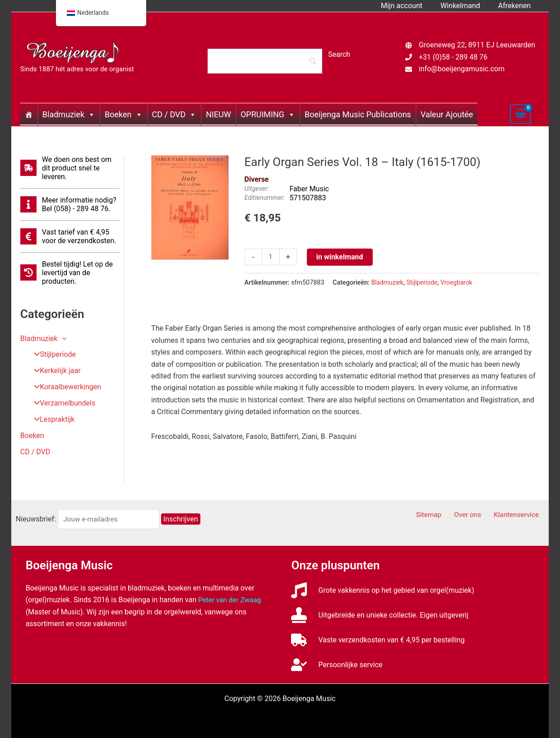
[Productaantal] (271, 257)
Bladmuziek (69, 114)
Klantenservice (520, 515)
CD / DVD (174, 114)
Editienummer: (265, 198)
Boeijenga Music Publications (358, 114)
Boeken (123, 114)
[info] (70, 204)
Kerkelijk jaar (54, 371)
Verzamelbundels (62, 404)
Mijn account (411, 6)
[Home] (29, 114)
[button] (62, 339)
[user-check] (337, 665)
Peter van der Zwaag (231, 600)
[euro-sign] (70, 236)
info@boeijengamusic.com (462, 69)
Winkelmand (466, 6)
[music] (382, 590)
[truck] (378, 640)
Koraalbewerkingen (65, 387)
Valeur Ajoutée (447, 114)
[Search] (265, 61)
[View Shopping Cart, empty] (520, 114)
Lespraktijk (51, 420)
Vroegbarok (460, 283)
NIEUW (218, 114)
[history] (70, 273)
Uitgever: (257, 189)
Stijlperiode (52, 355)
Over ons (475, 515)
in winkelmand (341, 257)
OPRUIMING (268, 114)
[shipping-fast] (70, 168)
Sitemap (440, 515)
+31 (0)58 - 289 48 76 (453, 57)
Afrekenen (516, 6)
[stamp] (380, 615)
